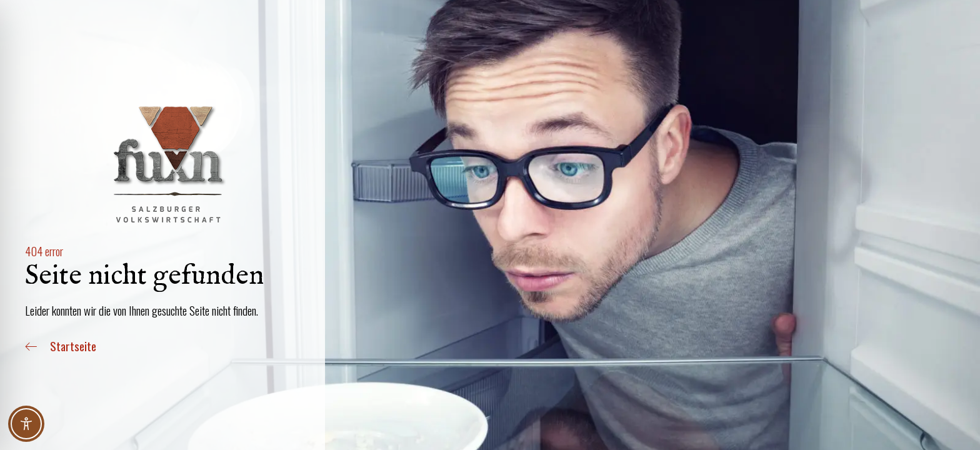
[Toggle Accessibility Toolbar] (26, 424)
